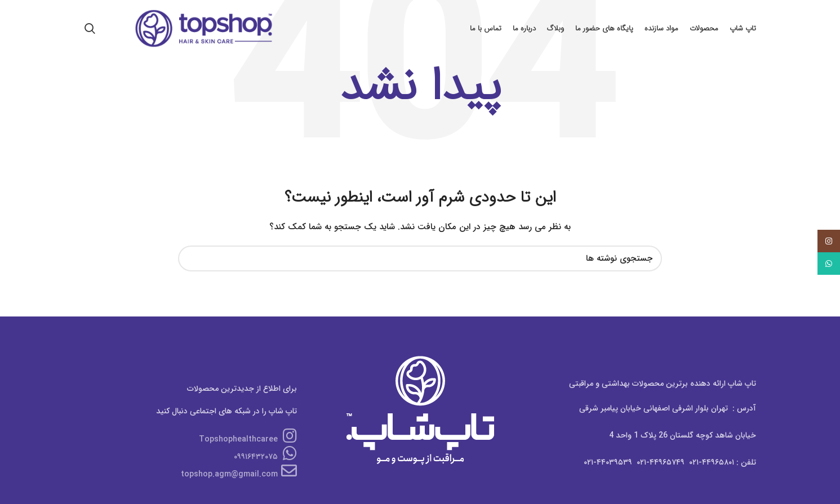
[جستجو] (420, 258)
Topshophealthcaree (248, 439)
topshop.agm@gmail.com (239, 474)
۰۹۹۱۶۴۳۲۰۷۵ (265, 457)
